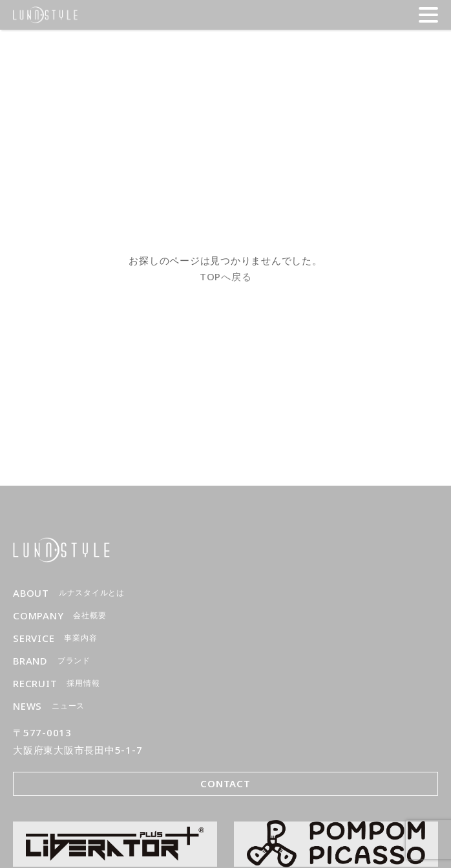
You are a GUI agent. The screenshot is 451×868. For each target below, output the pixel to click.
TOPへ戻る (226, 277)
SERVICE (55, 638)
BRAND (52, 661)
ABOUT (69, 593)
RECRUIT (56, 684)
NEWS (49, 706)
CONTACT (225, 783)
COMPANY (59, 616)
